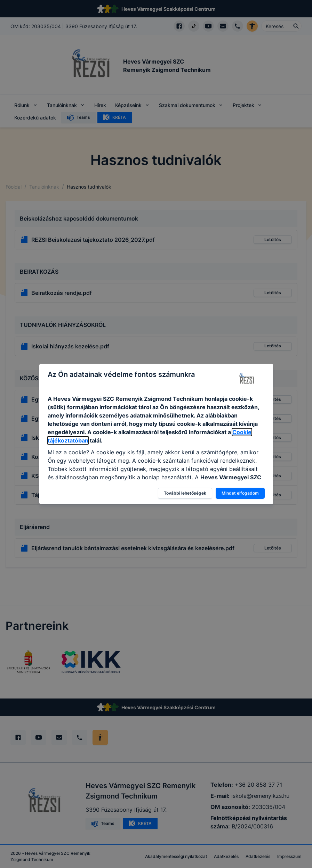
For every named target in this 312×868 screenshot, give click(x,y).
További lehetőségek (185, 493)
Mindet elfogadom (240, 493)
